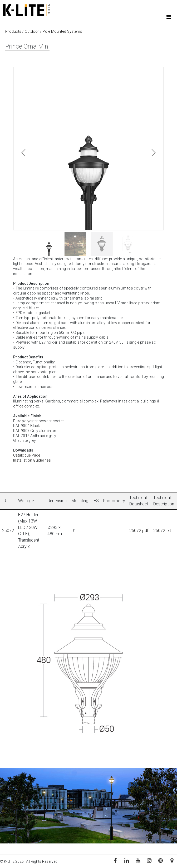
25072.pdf (139, 531)
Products (14, 31)
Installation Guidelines (32, 460)
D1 (74, 531)
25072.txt (162, 531)
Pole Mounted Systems (62, 31)
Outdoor (32, 31)
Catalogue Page (27, 455)
